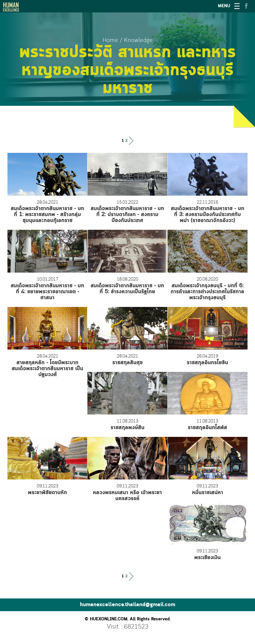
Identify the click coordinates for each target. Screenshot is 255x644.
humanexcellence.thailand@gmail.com (128, 605)
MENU (224, 6)
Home (110, 40)
